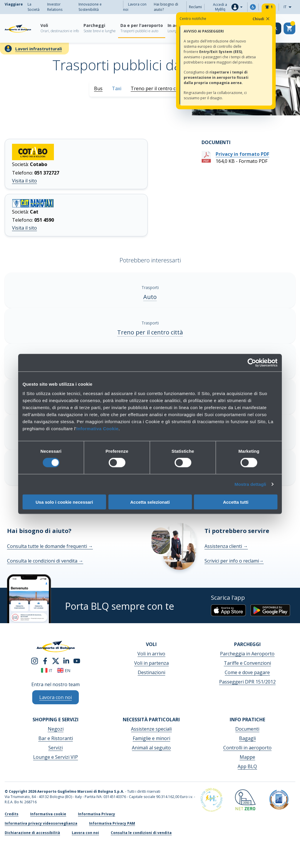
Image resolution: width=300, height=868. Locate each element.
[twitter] (56, 660)
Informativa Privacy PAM (112, 823)
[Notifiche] (269, 7)
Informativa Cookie (97, 428)
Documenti (247, 729)
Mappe (247, 757)
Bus (98, 88)
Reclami (195, 7)
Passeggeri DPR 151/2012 (247, 682)
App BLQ (247, 766)
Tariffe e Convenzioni (247, 663)
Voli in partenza (151, 663)
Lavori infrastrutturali (39, 49)
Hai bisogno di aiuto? (166, 7)
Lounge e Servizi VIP (56, 757)
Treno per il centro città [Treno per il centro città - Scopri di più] (150, 332)
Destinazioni (151, 672)
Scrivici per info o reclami (234, 561)
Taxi (117, 88)
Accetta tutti (236, 502)
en (64, 670)
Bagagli (247, 738)
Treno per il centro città (157, 88)
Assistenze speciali (151, 729)
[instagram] (35, 660)
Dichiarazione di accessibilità (32, 833)
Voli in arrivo (151, 654)
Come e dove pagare (247, 672)
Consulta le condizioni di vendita (45, 561)
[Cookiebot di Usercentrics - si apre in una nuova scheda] (252, 363)
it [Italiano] (47, 670)
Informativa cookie (48, 814)
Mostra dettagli (250, 484)
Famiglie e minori (151, 738)
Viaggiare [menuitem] (14, 4)
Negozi (56, 729)
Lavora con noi (135, 7)
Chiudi (261, 19)
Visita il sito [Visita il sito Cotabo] (24, 181)
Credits (12, 814)
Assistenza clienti (226, 546)
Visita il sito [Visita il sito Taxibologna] (24, 228)
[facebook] (45, 660)
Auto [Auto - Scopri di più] (150, 297)
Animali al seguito (151, 748)
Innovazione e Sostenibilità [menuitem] (90, 7)
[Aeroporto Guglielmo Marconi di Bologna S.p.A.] (18, 28)
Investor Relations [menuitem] (55, 7)
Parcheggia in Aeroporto (247, 654)
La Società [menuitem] (34, 7)
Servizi (56, 748)
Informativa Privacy (97, 814)
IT (289, 7)
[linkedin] (66, 660)
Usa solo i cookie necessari (64, 502)
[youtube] (77, 660)
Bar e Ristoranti (56, 738)
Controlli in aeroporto (247, 748)
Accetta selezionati (150, 502)
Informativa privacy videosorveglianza (41, 823)
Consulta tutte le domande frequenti (50, 546)
